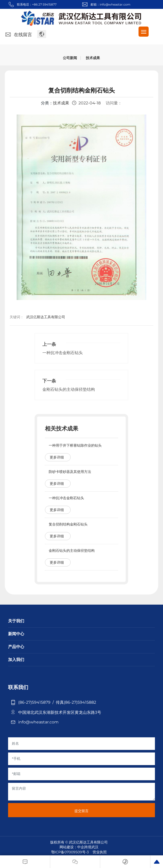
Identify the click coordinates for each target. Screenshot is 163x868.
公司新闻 (70, 58)
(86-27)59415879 (35, 702)
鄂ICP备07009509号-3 (70, 852)
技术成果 (93, 58)
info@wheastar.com (115, 4)
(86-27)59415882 (80, 702)
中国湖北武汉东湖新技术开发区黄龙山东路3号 (60, 712)
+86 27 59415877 (44, 4)
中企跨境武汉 (88, 847)
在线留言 (18, 35)
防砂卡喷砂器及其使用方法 (70, 472)
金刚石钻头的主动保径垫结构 (69, 389)
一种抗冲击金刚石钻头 (63, 353)
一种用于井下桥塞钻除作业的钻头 (75, 445)
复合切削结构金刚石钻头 (68, 524)
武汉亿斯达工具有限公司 (46, 317)
